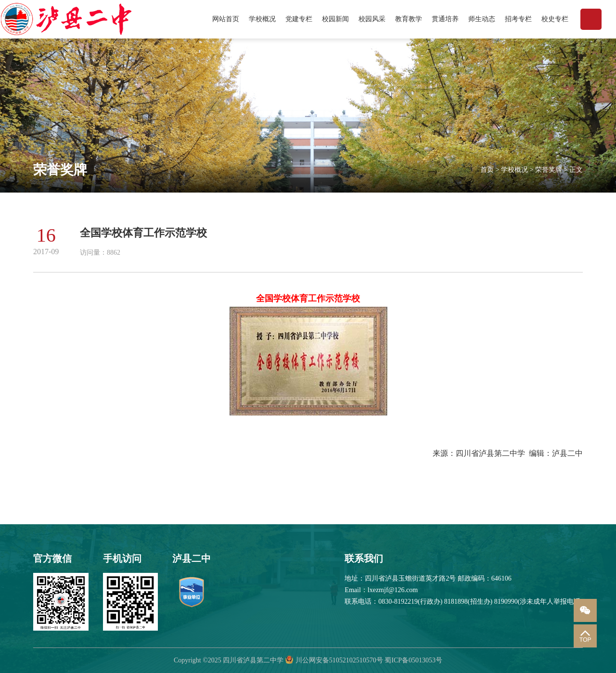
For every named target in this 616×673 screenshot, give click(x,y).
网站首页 (226, 19)
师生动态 (482, 19)
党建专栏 (299, 19)
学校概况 (262, 19)
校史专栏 (555, 19)
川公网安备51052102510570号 (339, 660)
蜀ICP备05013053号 (413, 660)
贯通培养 (445, 19)
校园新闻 (335, 19)
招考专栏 (518, 19)
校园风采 (372, 19)
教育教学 (409, 19)
